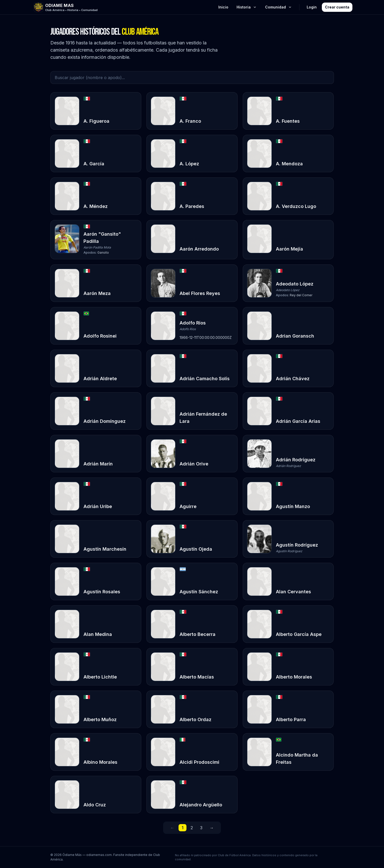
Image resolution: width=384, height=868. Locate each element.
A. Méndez (96, 206)
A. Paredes (192, 206)
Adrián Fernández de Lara (203, 418)
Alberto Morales (294, 677)
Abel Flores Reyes (200, 293)
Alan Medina (98, 634)
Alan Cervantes (293, 592)
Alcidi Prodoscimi (199, 762)
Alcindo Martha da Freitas (297, 759)
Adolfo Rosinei (100, 336)
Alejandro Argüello (201, 805)
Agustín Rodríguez (297, 545)
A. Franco (190, 121)
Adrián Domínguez (105, 421)
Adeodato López (295, 284)
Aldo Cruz (95, 805)
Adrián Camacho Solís (205, 379)
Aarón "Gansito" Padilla (102, 238)
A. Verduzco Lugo (296, 206)
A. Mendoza (289, 164)
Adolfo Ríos (193, 323)
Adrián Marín (98, 464)
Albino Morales (100, 762)
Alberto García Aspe (299, 634)
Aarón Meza (97, 293)
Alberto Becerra (198, 634)
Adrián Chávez (293, 379)
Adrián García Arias (298, 421)
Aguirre (188, 506)
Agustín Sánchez (199, 592)
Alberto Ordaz (195, 719)
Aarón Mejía (289, 249)
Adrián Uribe (98, 506)
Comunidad (279, 7)
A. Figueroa (96, 121)
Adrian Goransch (295, 336)
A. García (94, 164)
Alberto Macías (197, 677)
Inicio (223, 7)
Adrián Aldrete (100, 379)
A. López (189, 164)
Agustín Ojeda (196, 549)
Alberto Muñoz (100, 719)
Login (312, 7)
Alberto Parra (291, 719)
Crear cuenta (337, 7)
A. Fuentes (288, 121)
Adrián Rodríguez (296, 460)
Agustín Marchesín (105, 549)
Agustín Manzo (293, 506)
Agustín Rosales (102, 592)
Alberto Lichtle (100, 677)
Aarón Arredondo (199, 249)
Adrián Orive (194, 464)
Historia (247, 7)
